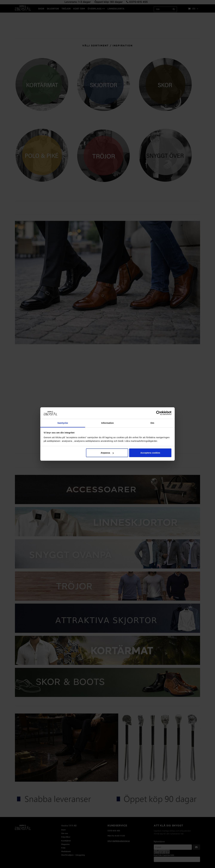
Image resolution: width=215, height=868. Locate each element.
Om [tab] (152, 423)
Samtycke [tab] (63, 423)
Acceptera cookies (150, 453)
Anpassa (107, 453)
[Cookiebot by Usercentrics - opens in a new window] (158, 413)
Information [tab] (107, 423)
